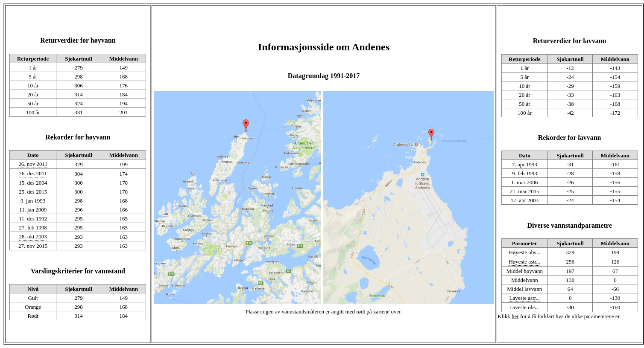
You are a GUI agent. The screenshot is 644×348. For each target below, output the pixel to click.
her (515, 316)
